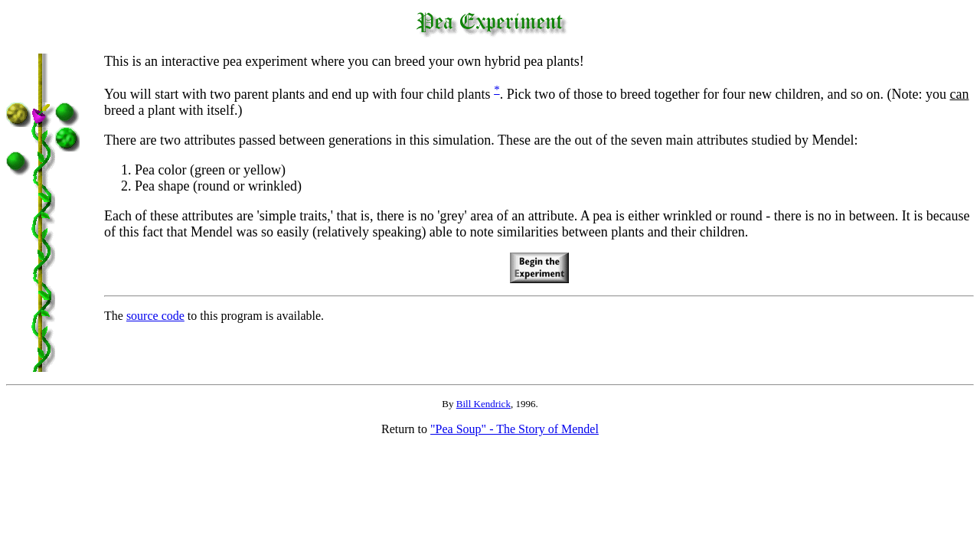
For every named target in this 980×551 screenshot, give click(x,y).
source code (155, 316)
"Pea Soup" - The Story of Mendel (514, 429)
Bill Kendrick (483, 404)
